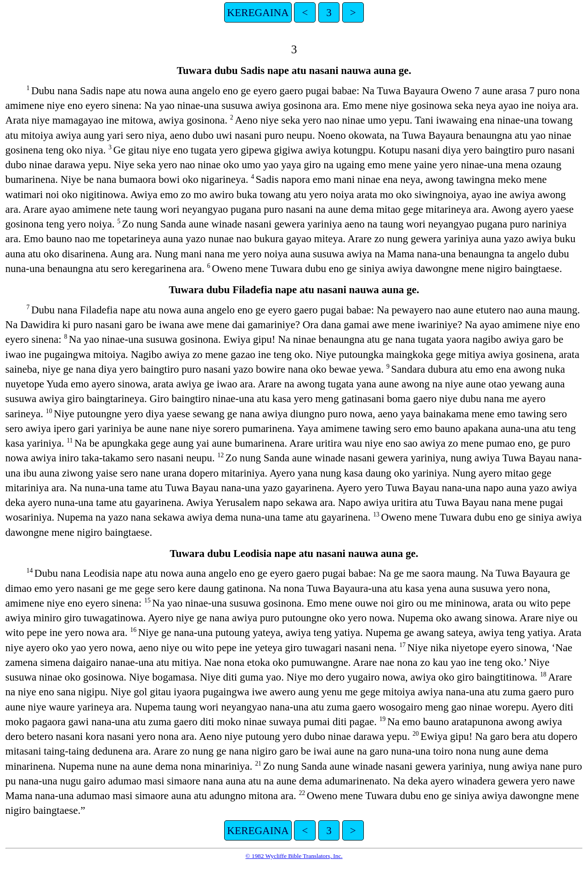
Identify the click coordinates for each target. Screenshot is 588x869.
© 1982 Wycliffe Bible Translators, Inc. (294, 856)
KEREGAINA (258, 12)
